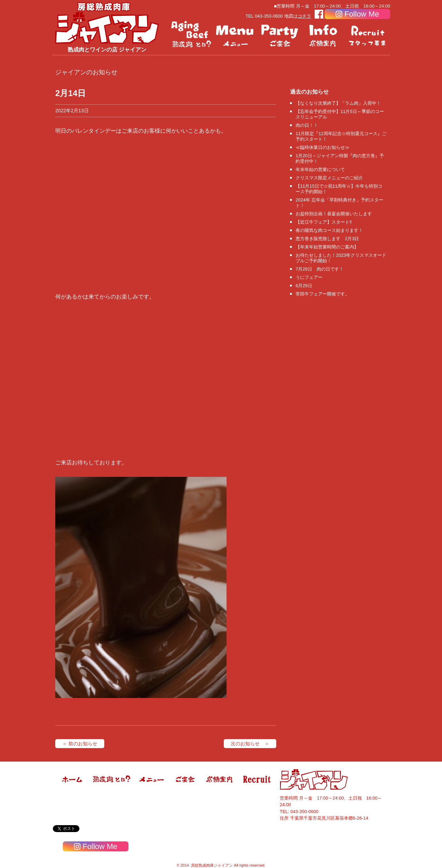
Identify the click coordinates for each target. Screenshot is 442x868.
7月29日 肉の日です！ (320, 269)
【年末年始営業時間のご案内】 (327, 247)
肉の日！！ (307, 125)
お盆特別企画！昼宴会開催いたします (334, 214)
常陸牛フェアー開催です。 (323, 294)
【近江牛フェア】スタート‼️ (324, 222)
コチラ (304, 16)
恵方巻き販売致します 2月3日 (327, 239)
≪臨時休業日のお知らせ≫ (323, 147)
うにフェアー (309, 277)
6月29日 (304, 286)
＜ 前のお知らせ (80, 744)
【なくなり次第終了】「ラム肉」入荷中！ (338, 103)
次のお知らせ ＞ (250, 744)
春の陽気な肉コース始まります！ (329, 230)
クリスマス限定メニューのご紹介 (329, 178)
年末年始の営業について (320, 169)
